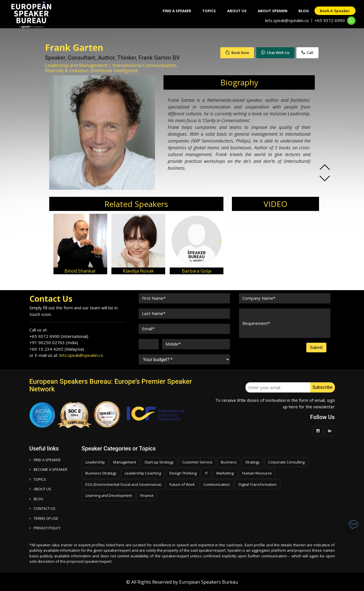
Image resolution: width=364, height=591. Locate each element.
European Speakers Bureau (208, 582)
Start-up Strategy (159, 462)
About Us (236, 11)
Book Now (237, 53)
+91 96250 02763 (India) (54, 342)
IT (206, 473)
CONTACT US (42, 508)
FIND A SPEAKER (45, 460)
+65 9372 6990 (330, 20)
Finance (147, 495)
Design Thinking (183, 473)
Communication (217, 484)
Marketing (225, 473)
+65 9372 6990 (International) (59, 336)
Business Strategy (101, 473)
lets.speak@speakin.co (287, 20)
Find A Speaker (176, 11)
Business (229, 462)
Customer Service (197, 462)
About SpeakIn (272, 11)
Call (307, 53)
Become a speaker (48, 469)
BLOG (36, 499)
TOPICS (38, 479)
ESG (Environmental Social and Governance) (123, 484)
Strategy (252, 462)
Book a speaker (335, 11)
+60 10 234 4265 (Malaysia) (57, 349)
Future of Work (182, 484)
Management (125, 462)
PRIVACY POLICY (45, 528)
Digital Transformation (258, 484)
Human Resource (257, 473)
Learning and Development (109, 495)
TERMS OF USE (44, 518)
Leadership (95, 462)
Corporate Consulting (286, 462)
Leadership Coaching (143, 473)
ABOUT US (40, 489)
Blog (303, 11)
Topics (208, 11)
